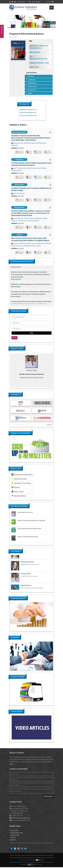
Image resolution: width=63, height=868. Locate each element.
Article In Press (32, 86)
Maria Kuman (31, 371)
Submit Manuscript (17, 834)
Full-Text (37, 152)
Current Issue (32, 90)
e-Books (13, 838)
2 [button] (17, 425)
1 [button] (14, 425)
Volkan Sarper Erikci (27, 570)
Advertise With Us (19, 497)
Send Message (48, 797)
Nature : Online (34, 67)
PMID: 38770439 (16, 275)
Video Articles (15, 836)
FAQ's (30, 2)
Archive (30, 93)
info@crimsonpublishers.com (21, 819)
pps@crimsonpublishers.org (28, 113)
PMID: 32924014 (16, 294)
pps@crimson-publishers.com (28, 110)
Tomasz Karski (26, 582)
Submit (14, 339)
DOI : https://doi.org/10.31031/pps (39, 58)
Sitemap (38, 2)
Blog (33, 2)
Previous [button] (8, 371)
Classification (32, 80)
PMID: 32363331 (16, 304)
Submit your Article (19, 480)
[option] (32, 371)
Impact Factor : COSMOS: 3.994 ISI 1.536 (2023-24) (39, 47)
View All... (50, 426)
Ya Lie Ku (24, 558)
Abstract (18, 152)
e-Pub (47, 152)
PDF (27, 152)
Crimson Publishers (25, 861)
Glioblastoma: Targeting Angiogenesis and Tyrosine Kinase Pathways (31, 292)
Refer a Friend (17, 492)
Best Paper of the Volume (21, 484)
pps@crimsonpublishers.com (28, 116)
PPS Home (31, 76)
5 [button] (27, 425)
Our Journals (14, 831)
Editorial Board (32, 83)
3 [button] (20, 425)
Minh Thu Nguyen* (19, 194)
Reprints (16, 488)
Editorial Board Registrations (22, 475)
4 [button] (24, 425)
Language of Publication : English (39, 63)
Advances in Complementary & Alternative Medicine (31, 378)
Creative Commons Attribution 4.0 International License (22, 863)
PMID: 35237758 (16, 287)
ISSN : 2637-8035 (35, 52)
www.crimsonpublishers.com (47, 863)
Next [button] (55, 371)
